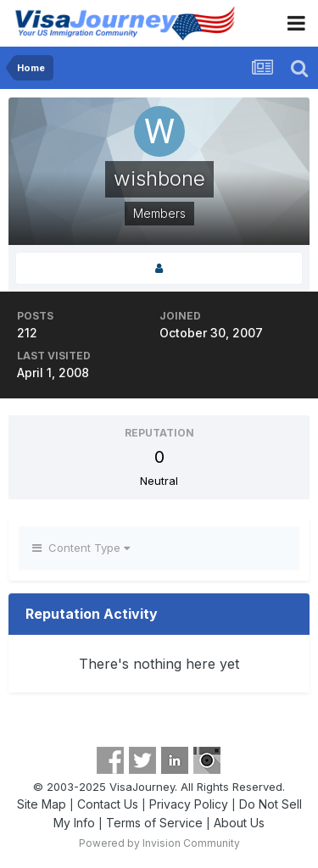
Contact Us (108, 804)
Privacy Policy (189, 804)
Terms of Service (154, 823)
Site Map (42, 804)
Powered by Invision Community (159, 843)
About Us (239, 823)
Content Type (81, 548)
